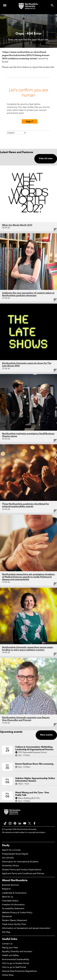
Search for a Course (11, 850)
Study (6, 846)
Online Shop (8, 975)
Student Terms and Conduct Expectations (22, 870)
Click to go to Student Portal (16, 964)
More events (46, 735)
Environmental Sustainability (16, 960)
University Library (10, 866)
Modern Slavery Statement (15, 921)
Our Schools (8, 858)
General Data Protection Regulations (19, 971)
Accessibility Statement (13, 909)
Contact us (7, 944)
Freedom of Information (13, 905)
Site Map (6, 932)
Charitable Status (10, 901)
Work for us (8, 897)
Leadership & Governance (14, 893)
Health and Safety (10, 956)
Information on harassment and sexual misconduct (26, 928)
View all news (46, 159)
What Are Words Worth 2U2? (17, 225)
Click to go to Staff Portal (14, 967)
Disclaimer (7, 917)
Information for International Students (20, 862)
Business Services (10, 885)
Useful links (10, 939)
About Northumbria (15, 881)
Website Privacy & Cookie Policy (17, 913)
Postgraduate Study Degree (15, 854)
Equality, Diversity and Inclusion (17, 952)
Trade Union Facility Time (14, 924)
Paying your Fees (10, 948)
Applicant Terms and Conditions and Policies (23, 874)
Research (6, 889)
